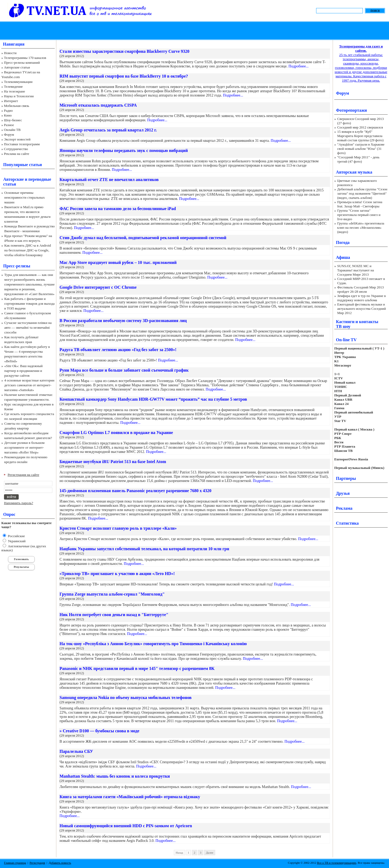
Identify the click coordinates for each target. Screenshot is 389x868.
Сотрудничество (16, 149)
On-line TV (346, 340)
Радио (8, 110)
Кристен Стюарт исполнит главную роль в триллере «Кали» (118, 528)
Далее (210, 853)
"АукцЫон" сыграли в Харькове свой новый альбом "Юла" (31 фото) (361, 149)
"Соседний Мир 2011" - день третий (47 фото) (358, 159)
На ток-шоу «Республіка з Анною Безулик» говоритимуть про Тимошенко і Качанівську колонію (153, 644)
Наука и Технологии (19, 96)
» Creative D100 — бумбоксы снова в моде (99, 731)
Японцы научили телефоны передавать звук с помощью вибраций (124, 150)
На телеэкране (15, 91)
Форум (9, 134)
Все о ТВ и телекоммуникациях (337, 863)
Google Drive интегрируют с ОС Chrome (98, 287)
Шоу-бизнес (13, 120)
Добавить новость (60, 863)
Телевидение (13, 87)
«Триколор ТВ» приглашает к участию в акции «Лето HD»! (117, 574)
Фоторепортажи (351, 110)
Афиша (343, 257)
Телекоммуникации (18, 82)
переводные (40, 179)
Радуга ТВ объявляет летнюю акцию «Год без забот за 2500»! (118, 350)
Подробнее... (298, 66)
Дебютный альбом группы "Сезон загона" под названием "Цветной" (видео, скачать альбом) (362, 193)
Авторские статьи (17, 67)
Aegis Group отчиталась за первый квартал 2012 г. (108, 130)
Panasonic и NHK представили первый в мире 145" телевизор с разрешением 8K (137, 668)
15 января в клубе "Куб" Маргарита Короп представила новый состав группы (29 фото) (360, 136)
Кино (8, 115)
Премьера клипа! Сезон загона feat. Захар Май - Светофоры (360, 204)
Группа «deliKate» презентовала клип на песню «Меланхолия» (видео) (361, 228)
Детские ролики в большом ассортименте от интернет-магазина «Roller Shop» (24, 447)
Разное (9, 125)
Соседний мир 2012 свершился (360, 127)
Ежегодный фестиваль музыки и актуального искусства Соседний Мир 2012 (362, 309)
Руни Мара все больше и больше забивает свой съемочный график (124, 370)
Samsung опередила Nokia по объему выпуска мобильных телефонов (125, 698)
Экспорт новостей (17, 139)
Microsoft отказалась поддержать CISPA (98, 105)
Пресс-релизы (17, 266)
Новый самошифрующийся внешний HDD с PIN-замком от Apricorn (126, 826)
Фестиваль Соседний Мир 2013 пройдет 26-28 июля (360, 289)
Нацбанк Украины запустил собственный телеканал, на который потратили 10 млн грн (144, 549)
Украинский (16, 541)
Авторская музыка (354, 172)
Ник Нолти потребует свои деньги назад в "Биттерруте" (114, 615)
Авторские (13, 179)
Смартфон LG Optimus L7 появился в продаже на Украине (116, 433)
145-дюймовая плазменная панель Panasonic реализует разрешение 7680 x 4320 (135, 491)
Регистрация (37, 863)
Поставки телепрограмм (22, 144)
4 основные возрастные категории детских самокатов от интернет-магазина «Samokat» (29, 385)
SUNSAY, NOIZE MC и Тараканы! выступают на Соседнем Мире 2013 (355, 270)
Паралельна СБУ (76, 751)
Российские (16, 536)
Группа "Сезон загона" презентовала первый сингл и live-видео (359, 215)
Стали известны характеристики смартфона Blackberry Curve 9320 (124, 51)
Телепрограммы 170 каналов (25, 58)
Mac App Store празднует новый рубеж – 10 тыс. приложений (118, 262)
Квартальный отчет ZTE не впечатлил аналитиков (109, 180)
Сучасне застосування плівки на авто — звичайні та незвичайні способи (28, 327)
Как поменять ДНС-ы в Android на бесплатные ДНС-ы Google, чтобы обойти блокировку (28, 250)
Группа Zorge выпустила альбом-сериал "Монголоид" (112, 594)
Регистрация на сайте (23, 475)
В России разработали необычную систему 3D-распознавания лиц (123, 321)
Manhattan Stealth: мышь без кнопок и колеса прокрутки (115, 776)
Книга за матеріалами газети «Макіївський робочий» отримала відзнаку (130, 797)
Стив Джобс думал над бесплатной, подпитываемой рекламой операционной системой (143, 238)
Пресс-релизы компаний (22, 63)
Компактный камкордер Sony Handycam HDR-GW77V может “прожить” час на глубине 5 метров (153, 399)
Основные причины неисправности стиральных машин (25, 197)
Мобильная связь (17, 106)
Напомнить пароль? (19, 503)
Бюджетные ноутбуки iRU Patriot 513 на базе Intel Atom (113, 462)
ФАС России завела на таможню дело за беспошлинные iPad (118, 209)
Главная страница (15, 863)
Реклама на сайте (17, 154)
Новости (10, 53)
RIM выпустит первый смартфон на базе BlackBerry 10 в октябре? (124, 76)
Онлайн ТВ (12, 130)
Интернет (11, 101)
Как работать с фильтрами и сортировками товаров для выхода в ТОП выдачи (30, 304)
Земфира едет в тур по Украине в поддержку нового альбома (362, 298)
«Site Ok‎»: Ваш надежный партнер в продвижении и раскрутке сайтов (23, 371)
